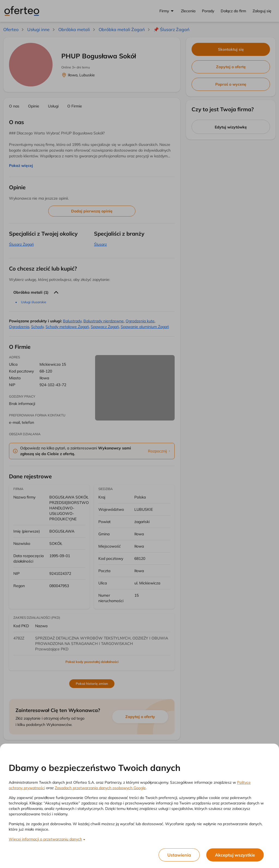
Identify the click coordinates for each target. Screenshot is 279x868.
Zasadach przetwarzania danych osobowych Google (100, 788)
